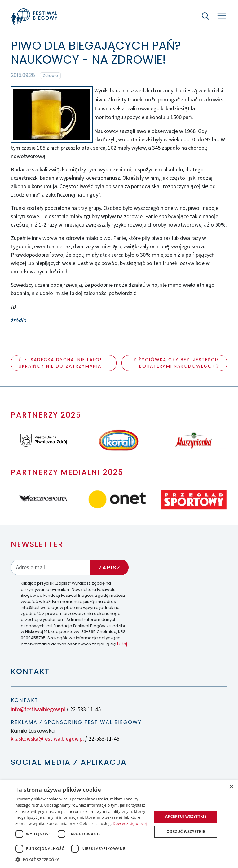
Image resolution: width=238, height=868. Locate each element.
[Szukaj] (205, 16)
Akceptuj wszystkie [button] (186, 816)
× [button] (231, 787)
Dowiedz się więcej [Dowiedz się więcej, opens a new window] (130, 824)
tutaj (122, 644)
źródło (19, 320)
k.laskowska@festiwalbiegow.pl (47, 739)
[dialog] (119, 824)
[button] (82, 860)
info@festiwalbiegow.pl (38, 709)
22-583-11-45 (85, 709)
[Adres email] (51, 567)
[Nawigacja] (222, 16)
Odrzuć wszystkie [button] (186, 832)
